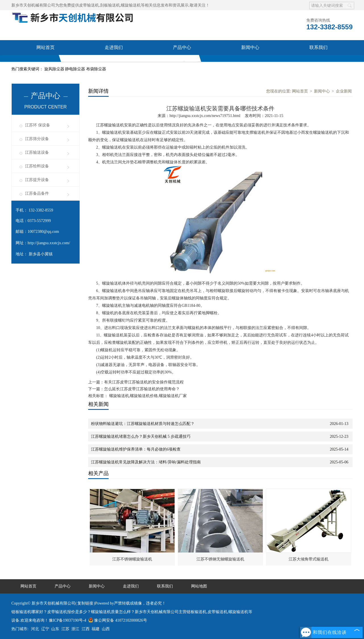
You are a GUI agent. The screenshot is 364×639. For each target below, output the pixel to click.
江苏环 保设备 (38, 125)
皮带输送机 (89, 5)
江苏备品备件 (37, 193)
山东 (55, 629)
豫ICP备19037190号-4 (68, 620)
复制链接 (85, 603)
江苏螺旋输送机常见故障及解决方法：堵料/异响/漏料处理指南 (146, 462)
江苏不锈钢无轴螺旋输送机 (220, 559)
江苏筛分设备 (37, 139)
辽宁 (45, 629)
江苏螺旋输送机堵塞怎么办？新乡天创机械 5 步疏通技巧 (141, 436)
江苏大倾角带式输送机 (309, 559)
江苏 (65, 629)
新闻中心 (250, 47)
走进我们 (114, 47)
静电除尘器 (76, 69)
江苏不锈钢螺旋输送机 (132, 559)
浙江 (75, 629)
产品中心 (182, 47)
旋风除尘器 (55, 69)
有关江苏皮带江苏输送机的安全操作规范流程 (144, 382)
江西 (86, 629)
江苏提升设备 (37, 180)
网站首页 (45, 47)
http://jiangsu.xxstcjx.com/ (49, 243)
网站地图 (199, 586)
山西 (106, 629)
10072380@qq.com (43, 232)
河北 (35, 629)
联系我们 (318, 47)
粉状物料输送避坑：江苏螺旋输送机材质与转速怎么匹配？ (143, 424)
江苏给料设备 (37, 166)
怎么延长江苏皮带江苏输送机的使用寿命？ (142, 389)
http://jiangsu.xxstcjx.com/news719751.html (205, 116)
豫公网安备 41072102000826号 (118, 620)
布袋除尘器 (96, 69)
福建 (96, 629)
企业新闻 (344, 91)
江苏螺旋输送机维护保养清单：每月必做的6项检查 (136, 449)
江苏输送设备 (37, 152)
